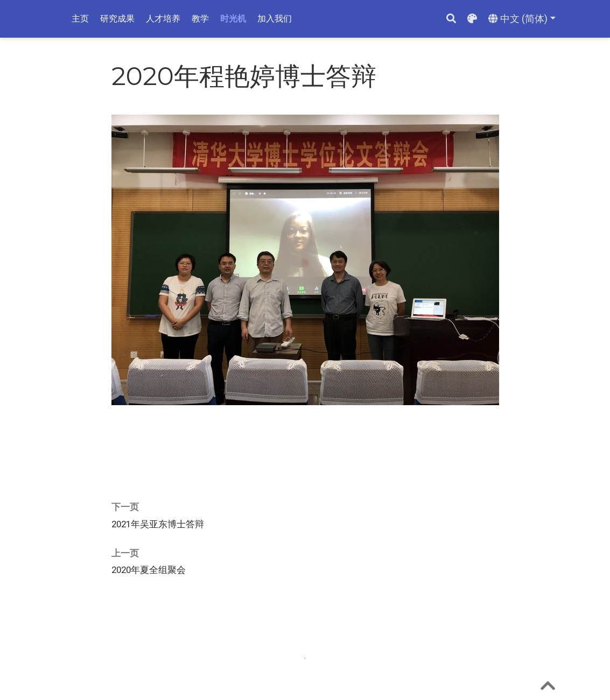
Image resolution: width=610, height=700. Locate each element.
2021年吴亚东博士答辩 (158, 524)
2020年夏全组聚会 (149, 570)
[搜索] (451, 19)
